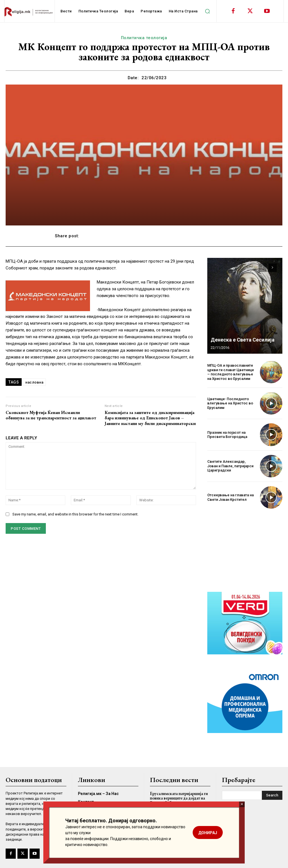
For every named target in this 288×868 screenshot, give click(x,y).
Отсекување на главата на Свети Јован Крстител (230, 497)
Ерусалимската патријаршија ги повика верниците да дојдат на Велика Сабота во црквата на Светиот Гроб (179, 801)
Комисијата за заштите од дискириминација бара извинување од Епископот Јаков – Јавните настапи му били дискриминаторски (150, 418)
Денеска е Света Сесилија (243, 340)
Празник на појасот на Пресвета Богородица (227, 435)
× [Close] (242, 804)
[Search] (272, 795)
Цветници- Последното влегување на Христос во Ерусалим (230, 403)
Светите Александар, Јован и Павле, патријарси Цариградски (230, 466)
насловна (34, 382)
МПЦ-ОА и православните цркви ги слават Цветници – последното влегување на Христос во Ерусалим (230, 372)
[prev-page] (263, 268)
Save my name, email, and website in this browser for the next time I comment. (75, 514)
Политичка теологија (144, 38)
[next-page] (273, 268)
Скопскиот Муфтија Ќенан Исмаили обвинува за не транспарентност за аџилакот (51, 415)
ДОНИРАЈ (208, 833)
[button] (208, 11)
